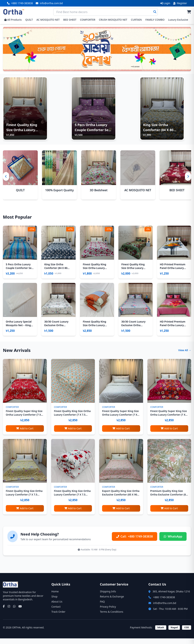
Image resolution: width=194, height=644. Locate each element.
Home (55, 597)
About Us (57, 607)
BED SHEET (70, 20)
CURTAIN (136, 20)
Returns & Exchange (112, 602)
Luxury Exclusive (178, 20)
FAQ (102, 607)
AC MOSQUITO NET (48, 20)
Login (165, 3)
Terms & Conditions (112, 617)
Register (180, 3)
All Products (13, 20)
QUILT (29, 20)
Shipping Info (108, 597)
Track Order (58, 617)
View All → (185, 356)
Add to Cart (25, 434)
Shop (54, 602)
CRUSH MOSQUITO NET (113, 20)
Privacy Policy (108, 612)
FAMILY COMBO (155, 20)
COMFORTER (88, 20)
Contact (56, 612)
